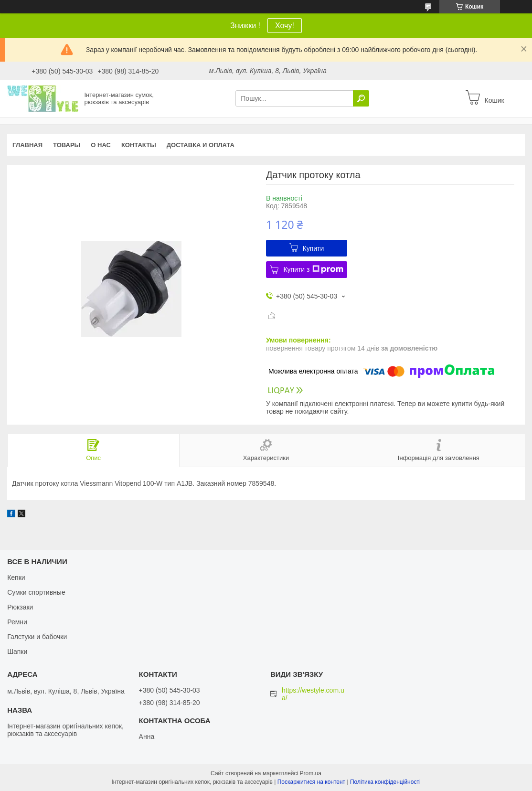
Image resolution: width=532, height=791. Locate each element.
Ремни (17, 622)
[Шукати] (361, 98)
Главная (27, 145)
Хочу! (285, 26)
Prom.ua (311, 773)
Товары (67, 145)
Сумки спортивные (36, 592)
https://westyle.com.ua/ (313, 694)
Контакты (139, 145)
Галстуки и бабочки (37, 637)
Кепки (16, 577)
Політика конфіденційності (385, 782)
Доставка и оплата (201, 145)
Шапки (17, 652)
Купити (314, 248)
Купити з (313, 269)
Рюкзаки (20, 607)
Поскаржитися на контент (311, 782)
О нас (101, 145)
